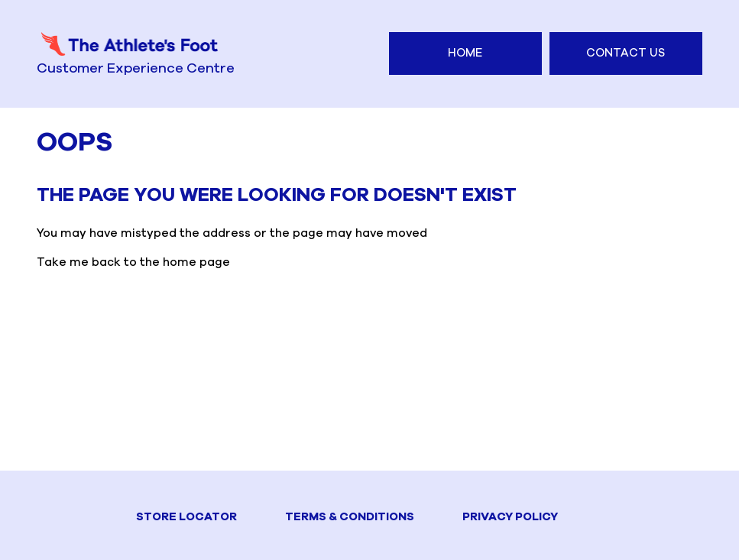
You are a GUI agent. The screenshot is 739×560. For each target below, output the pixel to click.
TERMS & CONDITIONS (350, 517)
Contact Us (626, 53)
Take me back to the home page (133, 262)
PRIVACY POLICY (510, 517)
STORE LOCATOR (186, 517)
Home (465, 53)
